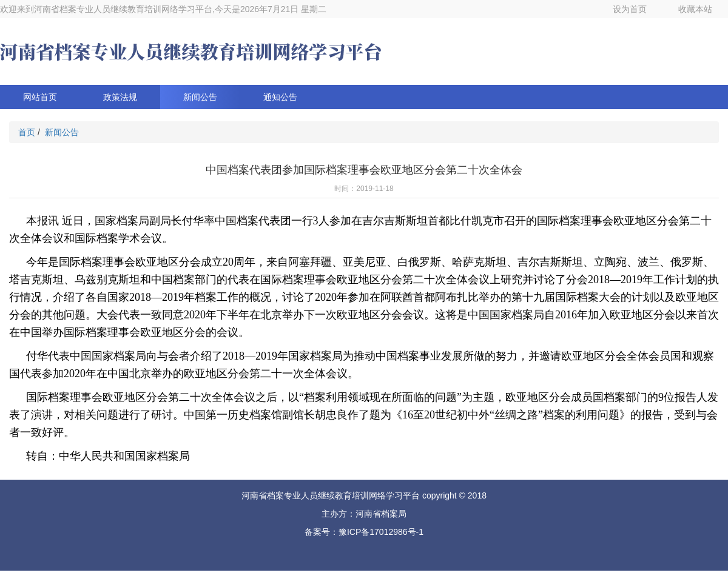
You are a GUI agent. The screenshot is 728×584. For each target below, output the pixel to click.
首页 (27, 132)
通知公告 (280, 97)
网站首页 (40, 97)
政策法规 (120, 97)
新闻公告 (200, 97)
